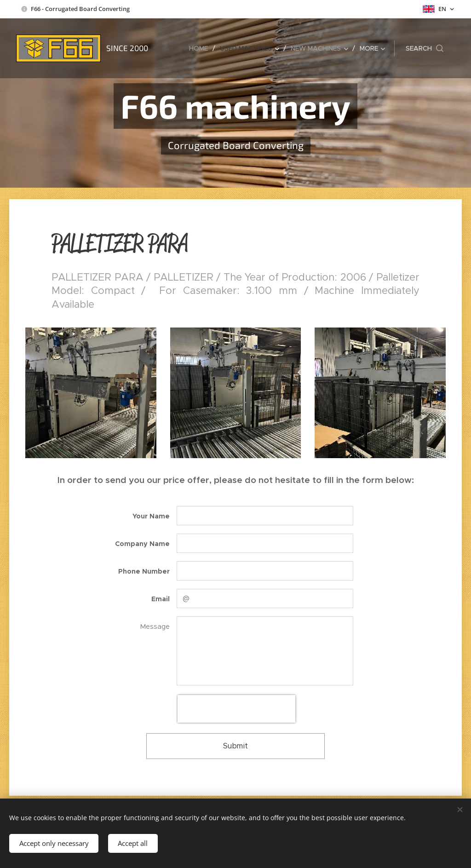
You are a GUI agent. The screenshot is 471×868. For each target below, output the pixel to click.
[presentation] (236, 709)
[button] (425, 48)
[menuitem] (201, 48)
